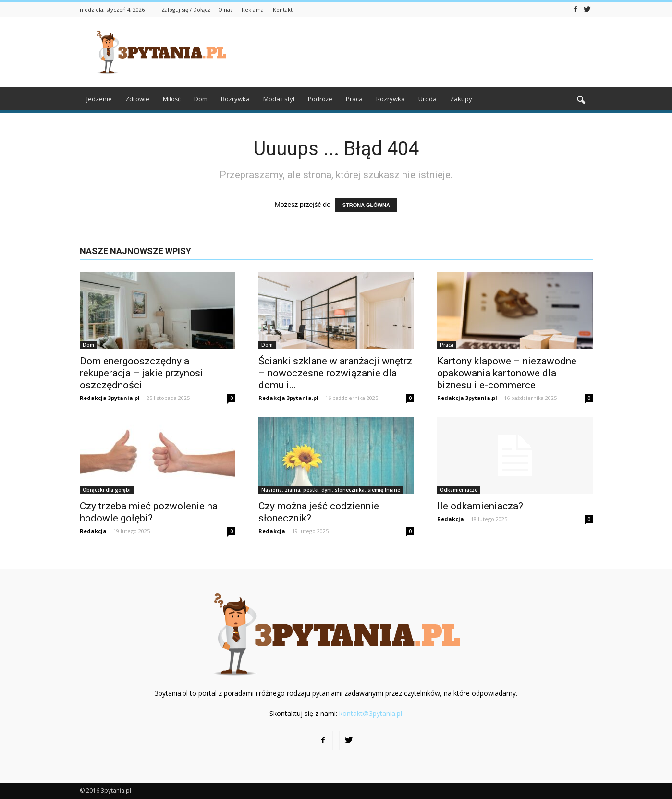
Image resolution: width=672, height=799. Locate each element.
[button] (581, 100)
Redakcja (93, 531)
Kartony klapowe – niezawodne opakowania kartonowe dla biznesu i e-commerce (507, 373)
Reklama (253, 9)
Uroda (428, 99)
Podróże (320, 99)
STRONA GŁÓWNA (366, 205)
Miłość (172, 99)
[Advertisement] (418, 52)
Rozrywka (235, 99)
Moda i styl (279, 99)
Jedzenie (99, 99)
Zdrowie (137, 99)
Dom (201, 99)
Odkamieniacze (459, 490)
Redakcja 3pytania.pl (110, 398)
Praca (354, 99)
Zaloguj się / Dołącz (186, 9)
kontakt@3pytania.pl (371, 713)
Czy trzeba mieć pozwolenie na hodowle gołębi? (149, 512)
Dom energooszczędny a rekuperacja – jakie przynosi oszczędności (141, 373)
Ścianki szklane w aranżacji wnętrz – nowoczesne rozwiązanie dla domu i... (335, 373)
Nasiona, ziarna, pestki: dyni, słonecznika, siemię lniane (331, 490)
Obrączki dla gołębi (107, 490)
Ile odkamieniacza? (480, 506)
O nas (225, 9)
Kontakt (283, 9)
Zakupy (461, 99)
